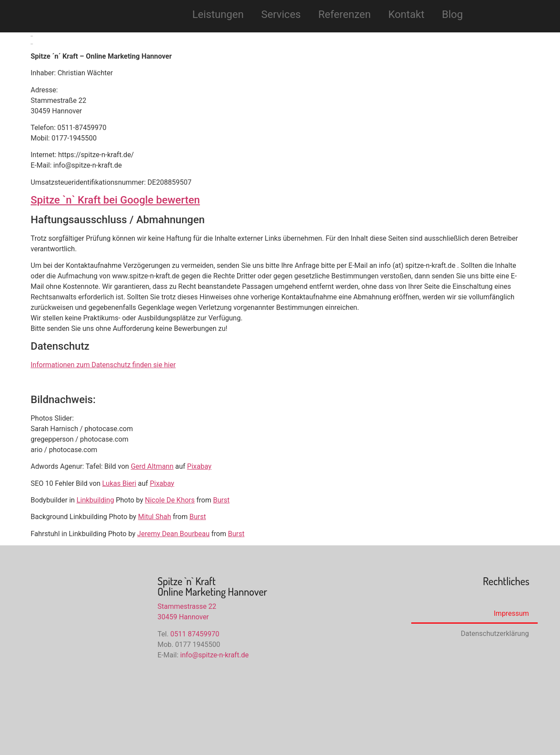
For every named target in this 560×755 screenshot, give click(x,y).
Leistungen (218, 14)
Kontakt (406, 14)
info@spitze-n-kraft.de (215, 655)
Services (281, 14)
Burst (221, 500)
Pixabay (199, 466)
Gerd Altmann (152, 466)
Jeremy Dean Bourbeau (173, 534)
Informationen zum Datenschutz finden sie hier (103, 365)
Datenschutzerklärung (495, 634)
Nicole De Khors (170, 500)
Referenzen (345, 14)
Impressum (512, 613)
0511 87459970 (195, 634)
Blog (452, 14)
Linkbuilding (95, 500)
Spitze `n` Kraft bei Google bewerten (115, 200)
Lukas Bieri (119, 483)
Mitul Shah (154, 517)
